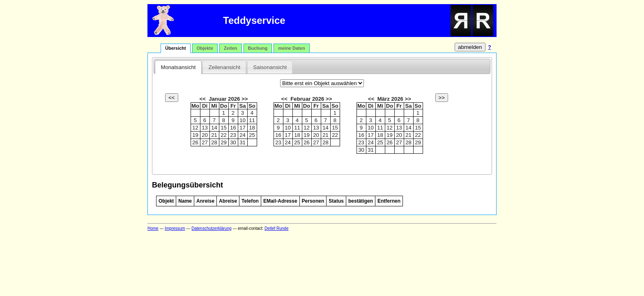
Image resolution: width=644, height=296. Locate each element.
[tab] (178, 67)
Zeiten (230, 48)
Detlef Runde (276, 228)
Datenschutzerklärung (211, 228)
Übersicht (176, 48)
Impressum (175, 228)
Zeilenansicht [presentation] (224, 67)
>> (244, 99)
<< (203, 99)
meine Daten (291, 48)
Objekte (205, 48)
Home (153, 228)
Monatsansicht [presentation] (178, 67)
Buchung (258, 48)
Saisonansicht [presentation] (270, 67)
